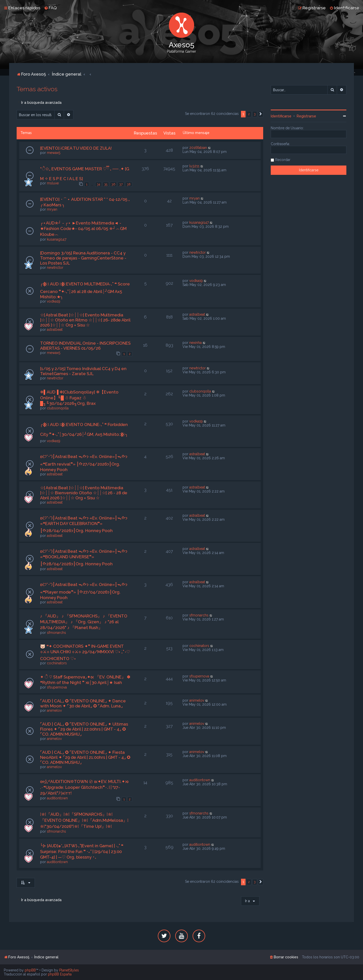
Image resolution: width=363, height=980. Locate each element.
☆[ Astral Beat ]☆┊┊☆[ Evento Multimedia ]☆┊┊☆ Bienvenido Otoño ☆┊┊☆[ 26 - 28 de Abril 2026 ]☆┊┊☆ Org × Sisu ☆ (84, 493)
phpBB (30, 970)
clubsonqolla (58, 408)
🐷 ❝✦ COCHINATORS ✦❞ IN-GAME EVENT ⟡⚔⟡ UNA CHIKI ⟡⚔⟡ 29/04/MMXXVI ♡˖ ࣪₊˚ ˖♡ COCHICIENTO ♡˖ (85, 652)
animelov (54, 710)
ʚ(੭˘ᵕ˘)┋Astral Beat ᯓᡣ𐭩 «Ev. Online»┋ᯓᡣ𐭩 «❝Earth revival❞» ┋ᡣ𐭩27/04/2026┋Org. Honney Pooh (84, 463)
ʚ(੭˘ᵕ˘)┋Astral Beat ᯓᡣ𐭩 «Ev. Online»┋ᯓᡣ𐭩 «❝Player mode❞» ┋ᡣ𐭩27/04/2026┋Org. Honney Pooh (84, 591)
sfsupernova (57, 687)
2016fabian (198, 148)
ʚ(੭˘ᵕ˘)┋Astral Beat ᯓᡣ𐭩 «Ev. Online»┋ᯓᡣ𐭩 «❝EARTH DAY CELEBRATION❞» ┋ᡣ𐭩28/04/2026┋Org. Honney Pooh (84, 524)
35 (106, 184)
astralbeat (55, 330)
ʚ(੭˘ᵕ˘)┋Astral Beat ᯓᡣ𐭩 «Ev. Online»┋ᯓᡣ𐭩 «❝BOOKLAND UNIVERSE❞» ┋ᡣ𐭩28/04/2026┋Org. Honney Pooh (84, 558)
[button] (261, 114)
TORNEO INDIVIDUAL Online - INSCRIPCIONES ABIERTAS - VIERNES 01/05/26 (85, 346)
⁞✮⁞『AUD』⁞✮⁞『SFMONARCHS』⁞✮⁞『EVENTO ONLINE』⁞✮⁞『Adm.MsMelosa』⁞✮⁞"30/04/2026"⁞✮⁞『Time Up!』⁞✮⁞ (84, 820)
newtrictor (55, 268)
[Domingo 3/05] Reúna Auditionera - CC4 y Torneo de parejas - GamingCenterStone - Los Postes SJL (83, 258)
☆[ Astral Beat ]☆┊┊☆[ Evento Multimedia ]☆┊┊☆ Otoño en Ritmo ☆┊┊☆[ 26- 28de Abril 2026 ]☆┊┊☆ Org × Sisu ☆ (85, 320)
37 (121, 184)
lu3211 (194, 166)
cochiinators (57, 663)
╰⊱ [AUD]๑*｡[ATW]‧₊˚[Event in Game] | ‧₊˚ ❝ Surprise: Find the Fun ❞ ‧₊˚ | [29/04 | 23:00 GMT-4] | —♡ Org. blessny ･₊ (82, 851)
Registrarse (306, 116)
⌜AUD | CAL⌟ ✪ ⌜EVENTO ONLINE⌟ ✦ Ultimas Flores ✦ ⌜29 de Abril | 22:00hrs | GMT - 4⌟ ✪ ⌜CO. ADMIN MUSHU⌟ (84, 729)
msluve (53, 183)
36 (113, 184)
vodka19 (54, 301)
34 (98, 184)
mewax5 (54, 153)
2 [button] (249, 114)
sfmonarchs (56, 633)
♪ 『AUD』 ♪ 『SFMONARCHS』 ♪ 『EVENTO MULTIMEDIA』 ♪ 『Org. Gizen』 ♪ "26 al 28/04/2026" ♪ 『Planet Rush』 (84, 622)
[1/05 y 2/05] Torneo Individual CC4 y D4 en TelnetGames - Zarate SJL (83, 371)
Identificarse (281, 116)
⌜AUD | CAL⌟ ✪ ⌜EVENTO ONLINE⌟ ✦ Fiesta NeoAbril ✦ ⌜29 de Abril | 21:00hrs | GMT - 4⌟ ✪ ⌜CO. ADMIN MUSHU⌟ (85, 757)
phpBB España (60, 974)
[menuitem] (50, 8)
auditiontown (57, 798)
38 (129, 184)
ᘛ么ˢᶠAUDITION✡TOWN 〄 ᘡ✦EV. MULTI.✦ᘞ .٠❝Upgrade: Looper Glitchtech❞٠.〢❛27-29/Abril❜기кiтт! (84, 787)
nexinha (195, 343)
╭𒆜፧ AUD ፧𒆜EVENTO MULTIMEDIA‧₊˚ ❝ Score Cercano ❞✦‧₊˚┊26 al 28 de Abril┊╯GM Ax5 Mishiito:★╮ (85, 290)
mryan (52, 209)
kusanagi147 (57, 239)
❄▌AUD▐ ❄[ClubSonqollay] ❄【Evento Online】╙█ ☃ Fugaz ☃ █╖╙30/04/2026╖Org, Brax (79, 398)
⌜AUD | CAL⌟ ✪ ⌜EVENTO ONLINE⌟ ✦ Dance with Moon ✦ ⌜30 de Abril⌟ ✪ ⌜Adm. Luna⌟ (83, 703)
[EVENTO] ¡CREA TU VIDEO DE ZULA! (76, 148)
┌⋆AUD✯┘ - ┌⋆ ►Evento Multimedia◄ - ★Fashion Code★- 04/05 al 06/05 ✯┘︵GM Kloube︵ (83, 229)
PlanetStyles (69, 970)
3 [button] (255, 114)
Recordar (283, 160)
